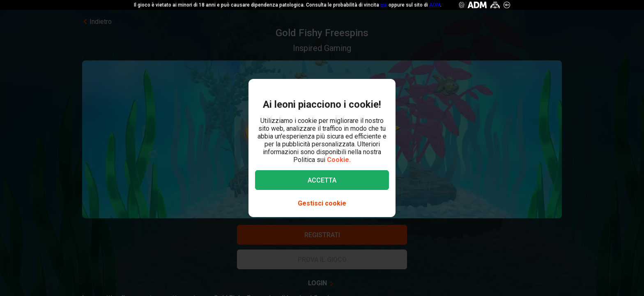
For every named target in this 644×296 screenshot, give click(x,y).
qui (384, 5)
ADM (435, 5)
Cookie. (339, 160)
